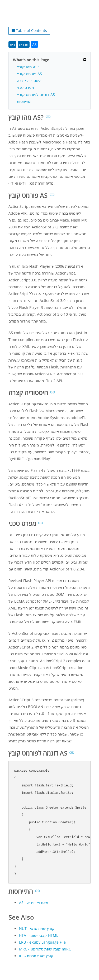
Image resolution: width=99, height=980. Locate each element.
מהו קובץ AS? (28, 67)
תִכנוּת (24, 44)
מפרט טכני (25, 87)
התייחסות (24, 101)
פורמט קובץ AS (29, 74)
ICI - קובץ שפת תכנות (36, 956)
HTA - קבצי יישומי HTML (39, 935)
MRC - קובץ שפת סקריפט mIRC (45, 949)
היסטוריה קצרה (29, 81)
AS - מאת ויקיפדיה (34, 903)
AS (34, 44)
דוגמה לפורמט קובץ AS (36, 95)
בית (12, 44)
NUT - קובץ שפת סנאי (37, 928)
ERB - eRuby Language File (42, 942)
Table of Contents (29, 30)
